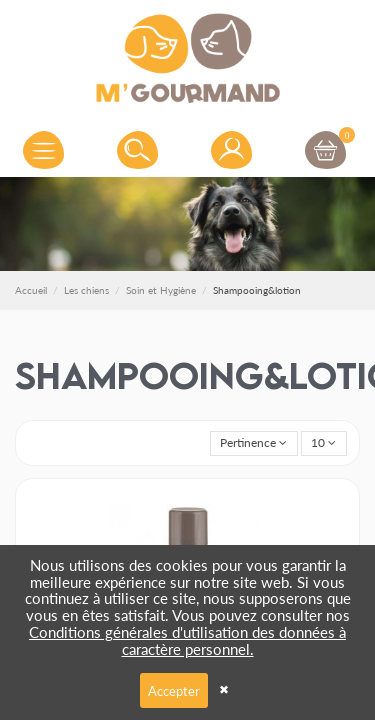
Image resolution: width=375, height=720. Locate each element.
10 (323, 442)
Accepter (174, 690)
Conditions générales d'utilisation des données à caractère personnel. (187, 640)
